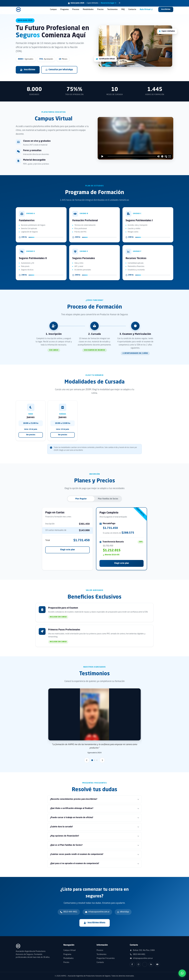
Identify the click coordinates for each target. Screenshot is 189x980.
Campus (53, 9)
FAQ (123, 9)
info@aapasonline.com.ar (141, 958)
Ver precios (31, 435)
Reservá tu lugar (108, 3)
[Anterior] (87, 760)
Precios (100, 9)
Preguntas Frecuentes (106, 958)
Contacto (132, 9)
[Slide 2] (94, 760)
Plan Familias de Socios (108, 499)
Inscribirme (166, 9)
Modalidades (88, 9)
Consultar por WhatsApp (59, 70)
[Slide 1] (92, 760)
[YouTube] (157, 964)
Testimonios (112, 9)
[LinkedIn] (151, 964)
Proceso (76, 9)
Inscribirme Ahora (95, 923)
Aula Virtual (146, 9)
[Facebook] (132, 964)
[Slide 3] (97, 760)
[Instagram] (138, 964)
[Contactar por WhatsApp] (182, 973)
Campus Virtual (69, 950)
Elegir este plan (68, 550)
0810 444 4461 (138, 954)
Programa (65, 9)
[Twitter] (145, 964)
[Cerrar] (120, 3)
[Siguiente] (102, 760)
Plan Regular (81, 499)
